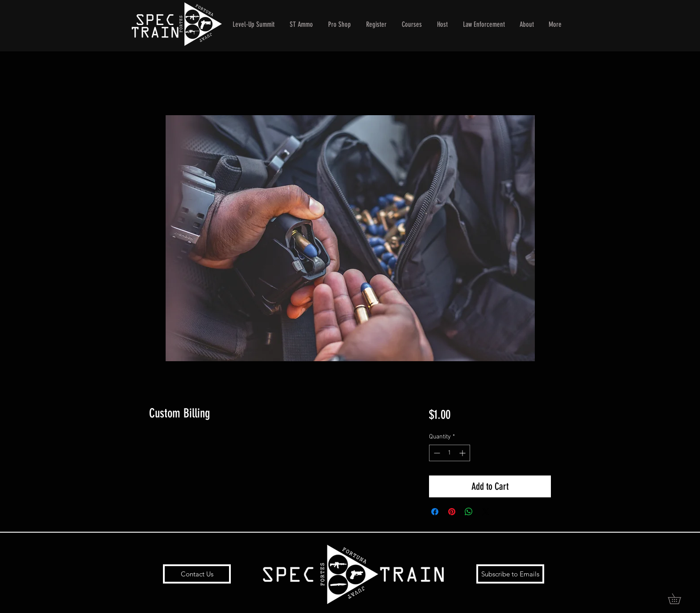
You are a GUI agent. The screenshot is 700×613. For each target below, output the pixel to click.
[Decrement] (436, 453)
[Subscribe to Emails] (510, 574)
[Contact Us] (197, 574)
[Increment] (463, 453)
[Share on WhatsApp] (469, 512)
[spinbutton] (450, 453)
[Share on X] (486, 512)
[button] (679, 599)
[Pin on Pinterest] (452, 512)
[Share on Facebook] (435, 512)
